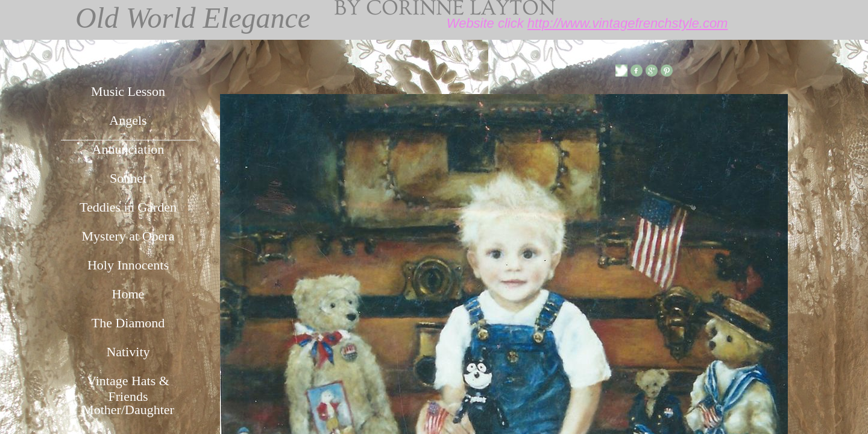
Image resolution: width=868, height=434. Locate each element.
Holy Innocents (128, 265)
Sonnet (128, 178)
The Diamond (128, 323)
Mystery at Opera (128, 236)
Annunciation (128, 149)
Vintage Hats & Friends (128, 387)
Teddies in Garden (128, 207)
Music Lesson (128, 91)
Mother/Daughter (128, 410)
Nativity (128, 352)
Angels (128, 120)
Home (128, 294)
